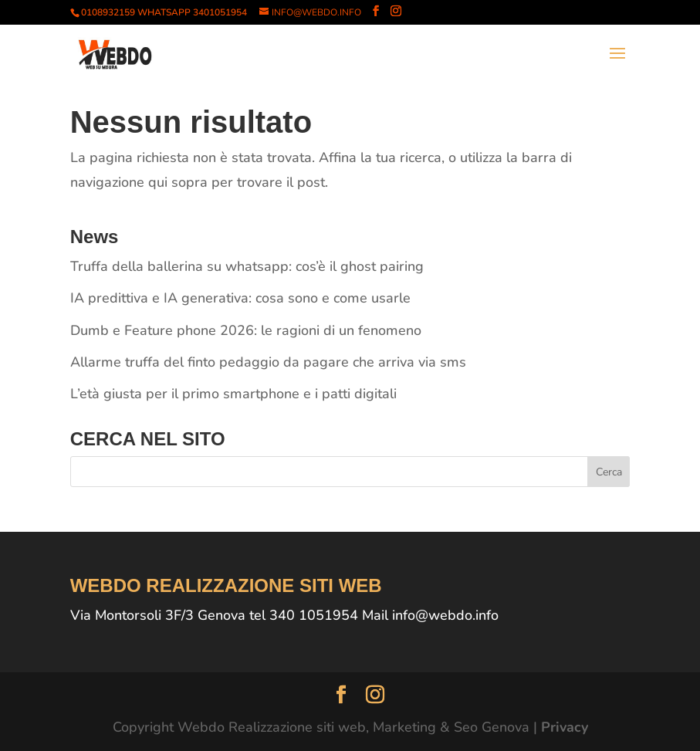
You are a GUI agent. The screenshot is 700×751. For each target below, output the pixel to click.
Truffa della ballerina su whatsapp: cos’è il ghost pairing (247, 266)
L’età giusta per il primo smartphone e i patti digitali (233, 394)
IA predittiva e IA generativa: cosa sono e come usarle (240, 298)
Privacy (565, 727)
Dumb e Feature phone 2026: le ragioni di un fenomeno (246, 330)
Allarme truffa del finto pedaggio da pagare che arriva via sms (268, 362)
